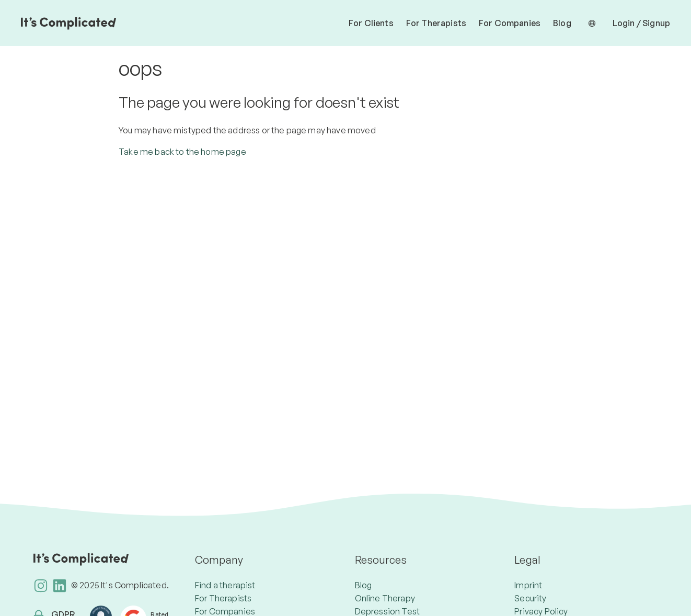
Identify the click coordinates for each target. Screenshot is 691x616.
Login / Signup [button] (641, 23)
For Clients (371, 23)
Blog (562, 23)
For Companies (510, 23)
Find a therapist (225, 585)
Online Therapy (385, 598)
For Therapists (436, 23)
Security (530, 598)
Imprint (528, 585)
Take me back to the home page (182, 152)
